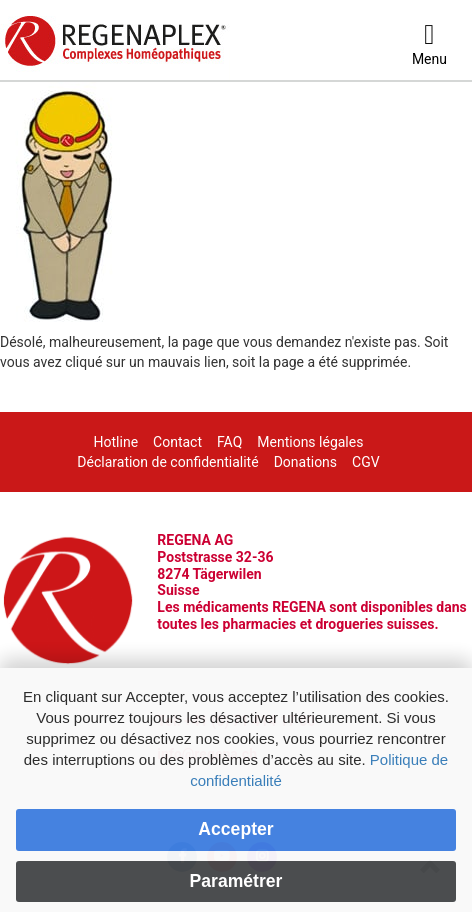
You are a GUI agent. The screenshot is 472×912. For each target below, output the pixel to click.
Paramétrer (236, 881)
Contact (177, 442)
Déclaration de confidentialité (167, 462)
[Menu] (429, 45)
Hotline (116, 442)
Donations (305, 462)
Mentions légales (310, 442)
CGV (366, 462)
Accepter (235, 829)
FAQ (229, 442)
